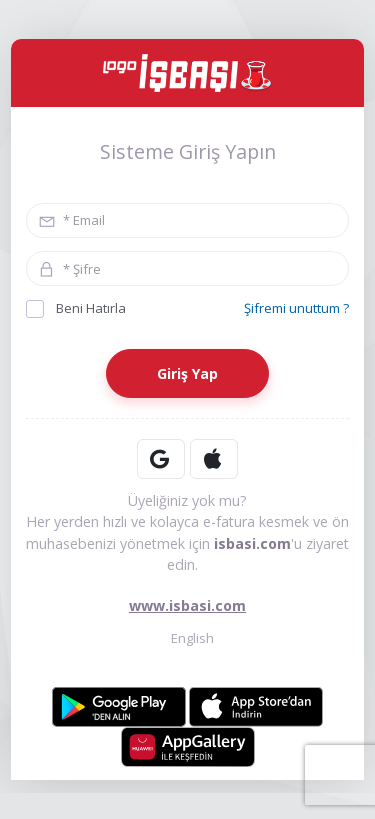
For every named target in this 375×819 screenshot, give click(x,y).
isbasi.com (252, 543)
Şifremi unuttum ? (296, 308)
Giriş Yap (187, 373)
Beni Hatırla (76, 308)
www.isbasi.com (187, 605)
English (187, 637)
